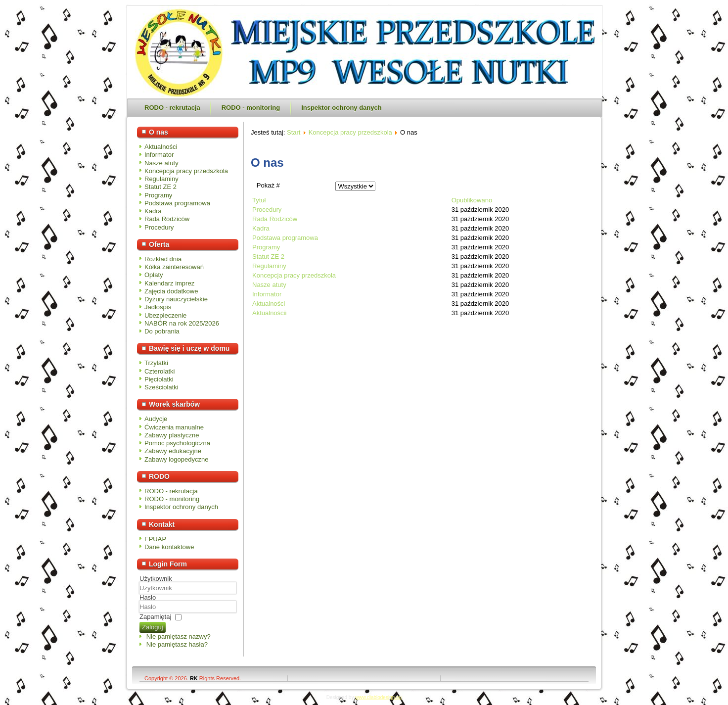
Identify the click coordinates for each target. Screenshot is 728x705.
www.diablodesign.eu (378, 697)
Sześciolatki (161, 387)
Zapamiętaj (155, 617)
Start (294, 132)
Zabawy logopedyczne (176, 459)
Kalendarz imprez (169, 283)
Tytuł (259, 200)
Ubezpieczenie (165, 315)
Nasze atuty (161, 163)
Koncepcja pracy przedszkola (186, 171)
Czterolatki (159, 371)
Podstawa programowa (177, 203)
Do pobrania (162, 331)
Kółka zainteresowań (174, 267)
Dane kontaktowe (169, 547)
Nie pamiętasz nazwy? (179, 636)
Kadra (153, 211)
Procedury (159, 227)
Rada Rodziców (167, 219)
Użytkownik (156, 579)
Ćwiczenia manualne (174, 427)
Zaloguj (153, 627)
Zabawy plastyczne (172, 435)
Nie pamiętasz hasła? (177, 644)
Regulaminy (161, 179)
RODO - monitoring (251, 108)
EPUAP (155, 539)
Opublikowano (472, 200)
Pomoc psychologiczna (177, 443)
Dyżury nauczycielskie (176, 299)
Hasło (148, 597)
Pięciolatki (159, 379)
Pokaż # (268, 185)
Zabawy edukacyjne (173, 451)
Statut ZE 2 (160, 187)
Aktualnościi (269, 313)
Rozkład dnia (163, 259)
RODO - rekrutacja (172, 108)
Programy (158, 195)
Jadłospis (158, 307)
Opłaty (154, 275)
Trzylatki (156, 363)
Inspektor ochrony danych (341, 108)
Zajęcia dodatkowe (171, 291)
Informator (159, 155)
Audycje (156, 419)
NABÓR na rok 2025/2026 (182, 323)
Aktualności (161, 147)
